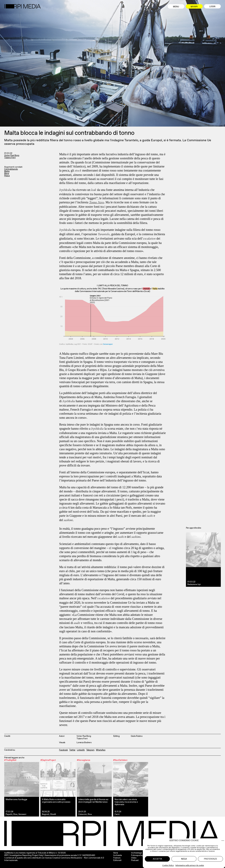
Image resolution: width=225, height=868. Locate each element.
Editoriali (117, 860)
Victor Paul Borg (12, 155)
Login (212, 6)
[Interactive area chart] (112, 320)
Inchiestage (137, 853)
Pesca (7, 176)
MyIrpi (194, 7)
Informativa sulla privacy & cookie (190, 865)
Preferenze (210, 859)
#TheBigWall (10, 760)
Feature (117, 858)
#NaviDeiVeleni (120, 760)
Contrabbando (11, 169)
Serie (116, 853)
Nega (184, 859)
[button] (223, 841)
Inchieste (118, 855)
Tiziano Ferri (10, 158)
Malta (7, 171)
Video (134, 858)
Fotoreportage (138, 855)
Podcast (135, 860)
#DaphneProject (48, 760)
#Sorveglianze (84, 760)
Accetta (157, 859)
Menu (176, 7)
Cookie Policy (168, 865)
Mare (7, 173)
